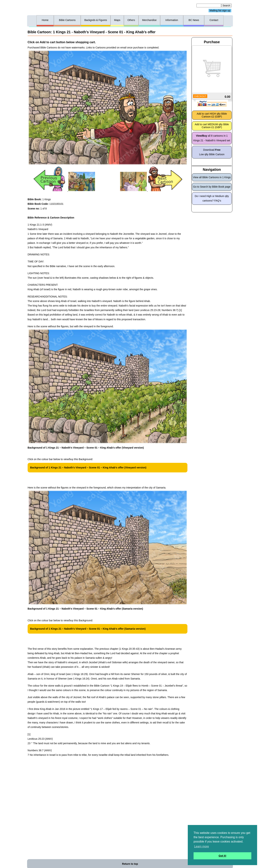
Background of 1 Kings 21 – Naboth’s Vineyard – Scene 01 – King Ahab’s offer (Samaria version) (88, 629)
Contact (214, 20)
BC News (194, 20)
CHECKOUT (200, 96)
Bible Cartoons (67, 20)
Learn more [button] (201, 846)
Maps (117, 20)
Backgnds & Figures (96, 20)
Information (172, 20)
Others (131, 20)
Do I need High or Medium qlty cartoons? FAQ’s (212, 198)
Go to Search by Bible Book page (212, 187)
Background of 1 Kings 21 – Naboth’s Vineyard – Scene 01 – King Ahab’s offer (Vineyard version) (88, 468)
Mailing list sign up (220, 11)
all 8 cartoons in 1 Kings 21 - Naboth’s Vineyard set (212, 138)
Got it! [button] (222, 856)
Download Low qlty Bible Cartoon (212, 152)
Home (45, 20)
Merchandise (149, 20)
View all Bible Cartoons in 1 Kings (212, 177)
